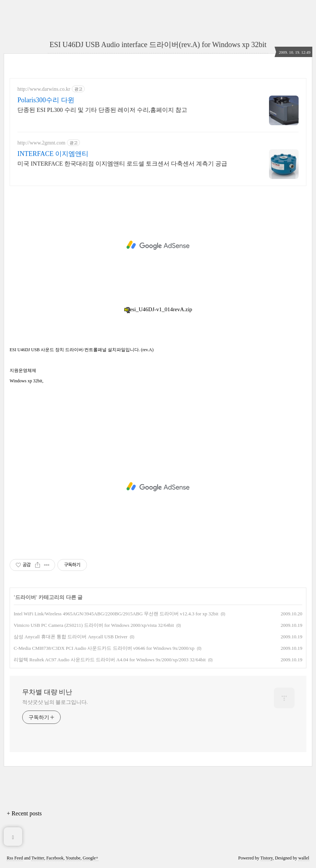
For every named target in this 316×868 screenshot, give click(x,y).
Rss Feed (15, 858)
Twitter (38, 858)
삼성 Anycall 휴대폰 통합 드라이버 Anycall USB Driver (70, 637)
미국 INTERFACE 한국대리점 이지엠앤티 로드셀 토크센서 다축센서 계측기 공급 (122, 164)
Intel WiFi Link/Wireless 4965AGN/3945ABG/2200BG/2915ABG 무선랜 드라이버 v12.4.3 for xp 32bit (116, 614)
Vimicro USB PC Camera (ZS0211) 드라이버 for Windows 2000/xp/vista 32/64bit (94, 625)
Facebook (55, 858)
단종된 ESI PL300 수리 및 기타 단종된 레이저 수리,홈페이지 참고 (102, 110)
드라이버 (26, 597)
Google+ (90, 858)
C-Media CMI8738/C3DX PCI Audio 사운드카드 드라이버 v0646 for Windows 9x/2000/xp (104, 648)
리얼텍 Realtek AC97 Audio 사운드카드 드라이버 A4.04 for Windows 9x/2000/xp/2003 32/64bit (110, 660)
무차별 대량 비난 (47, 692)
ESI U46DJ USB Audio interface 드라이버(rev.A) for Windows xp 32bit (158, 44)
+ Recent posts (24, 813)
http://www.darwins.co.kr (44, 89)
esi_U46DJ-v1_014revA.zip (158, 309)
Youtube (73, 858)
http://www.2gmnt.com (41, 143)
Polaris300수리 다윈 (46, 100)
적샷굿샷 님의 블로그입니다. (55, 702)
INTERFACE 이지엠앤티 (53, 154)
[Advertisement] (158, 245)
